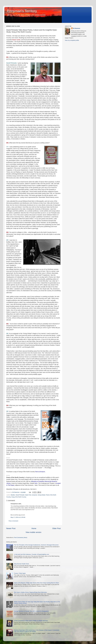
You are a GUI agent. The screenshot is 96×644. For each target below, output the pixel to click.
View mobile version (33, 532)
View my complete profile (72, 40)
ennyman (34, 495)
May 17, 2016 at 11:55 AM (18, 517)
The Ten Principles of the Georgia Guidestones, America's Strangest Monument (36, 545)
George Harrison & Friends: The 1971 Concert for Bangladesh (31, 611)
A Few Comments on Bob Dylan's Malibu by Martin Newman (31, 621)
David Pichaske (20, 495)
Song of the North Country (19, 497)
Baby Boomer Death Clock (21, 564)
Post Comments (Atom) (21, 537)
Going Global (42, 495)
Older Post (56, 528)
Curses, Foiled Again (20, 573)
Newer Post (11, 528)
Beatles (13, 495)
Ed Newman (77, 28)
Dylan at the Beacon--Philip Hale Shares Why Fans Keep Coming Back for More (36, 583)
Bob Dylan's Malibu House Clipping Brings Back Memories (30, 592)
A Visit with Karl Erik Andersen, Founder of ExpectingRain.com (31, 554)
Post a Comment (13, 521)
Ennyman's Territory (22, 11)
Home (34, 528)
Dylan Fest (28, 495)
